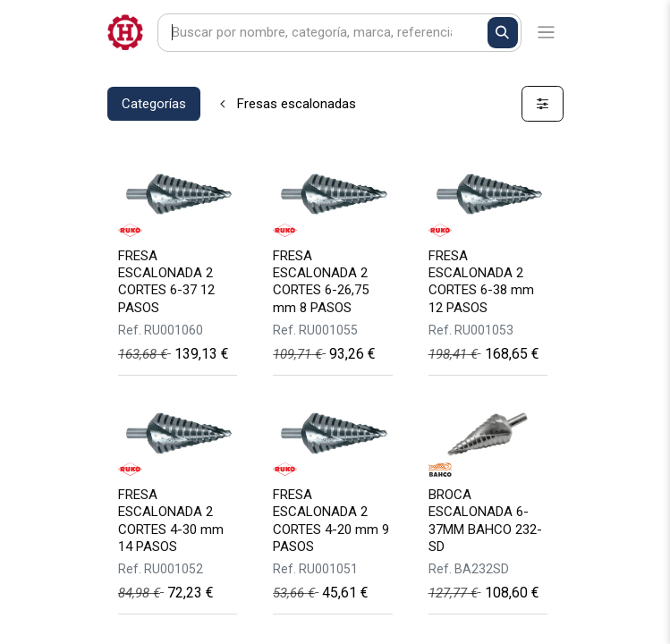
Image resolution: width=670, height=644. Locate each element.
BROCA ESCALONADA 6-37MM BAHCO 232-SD (485, 521)
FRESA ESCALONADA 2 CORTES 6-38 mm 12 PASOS (481, 282)
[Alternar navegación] (546, 33)
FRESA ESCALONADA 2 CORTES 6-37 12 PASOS (166, 282)
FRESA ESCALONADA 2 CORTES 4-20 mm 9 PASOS (331, 521)
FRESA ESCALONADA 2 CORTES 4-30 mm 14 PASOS (171, 521)
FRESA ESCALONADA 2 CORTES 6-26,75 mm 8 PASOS (321, 282)
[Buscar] (503, 33)
